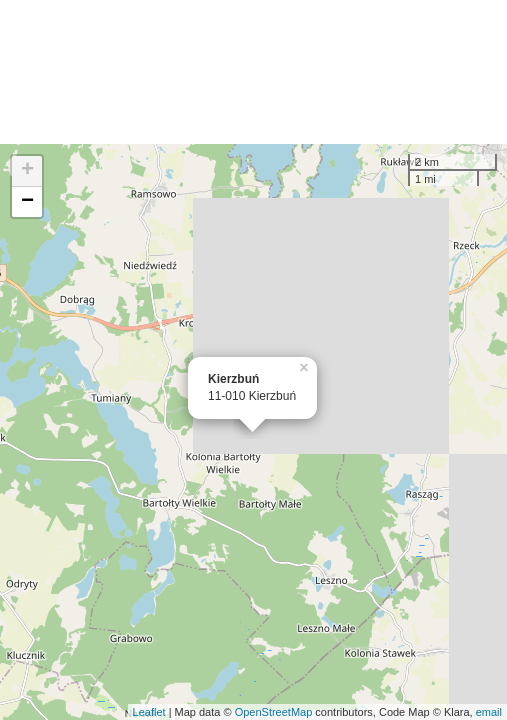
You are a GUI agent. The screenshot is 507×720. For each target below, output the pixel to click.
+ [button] (27, 171)
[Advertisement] (253, 72)
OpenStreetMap (274, 712)
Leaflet (149, 712)
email (489, 712)
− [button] (27, 202)
